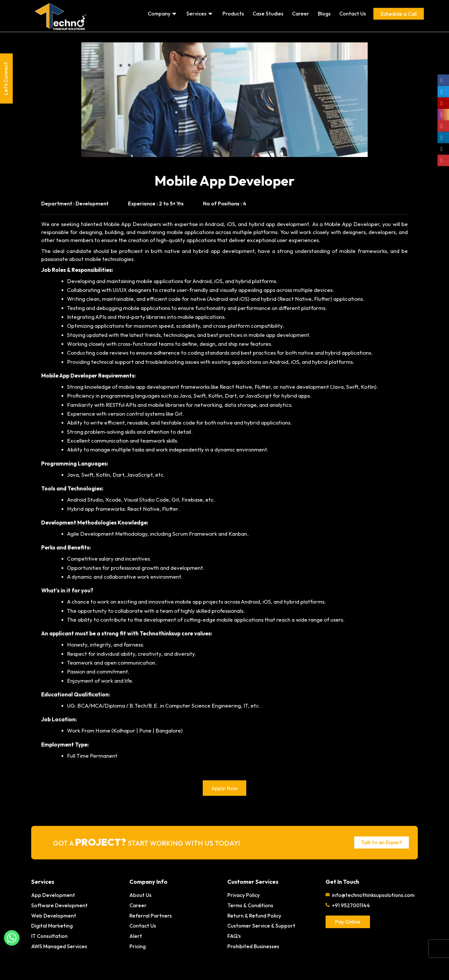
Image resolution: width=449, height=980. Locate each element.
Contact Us (353, 14)
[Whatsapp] (12, 938)
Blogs (324, 14)
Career (301, 14)
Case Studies (268, 14)
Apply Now (224, 788)
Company (163, 14)
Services (200, 14)
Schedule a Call (399, 14)
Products (233, 14)
